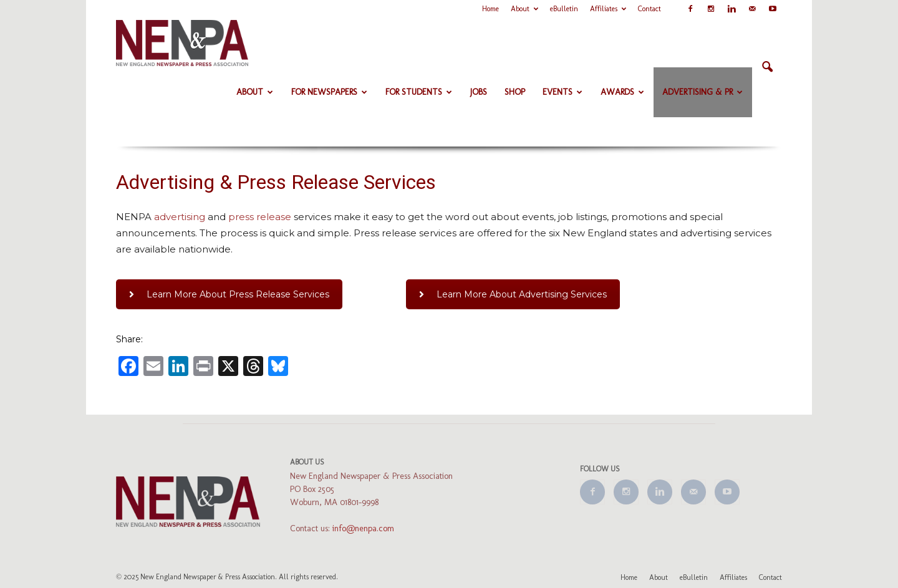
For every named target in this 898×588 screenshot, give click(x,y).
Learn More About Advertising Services (513, 294)
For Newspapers (329, 92)
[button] (767, 67)
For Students (419, 92)
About (524, 9)
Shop (515, 92)
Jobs (479, 92)
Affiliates (608, 9)
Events (562, 92)
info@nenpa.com (363, 528)
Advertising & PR (702, 92)
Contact (649, 9)
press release (260, 217)
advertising (180, 217)
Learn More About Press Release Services (229, 294)
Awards (622, 92)
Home (490, 9)
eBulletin (564, 9)
